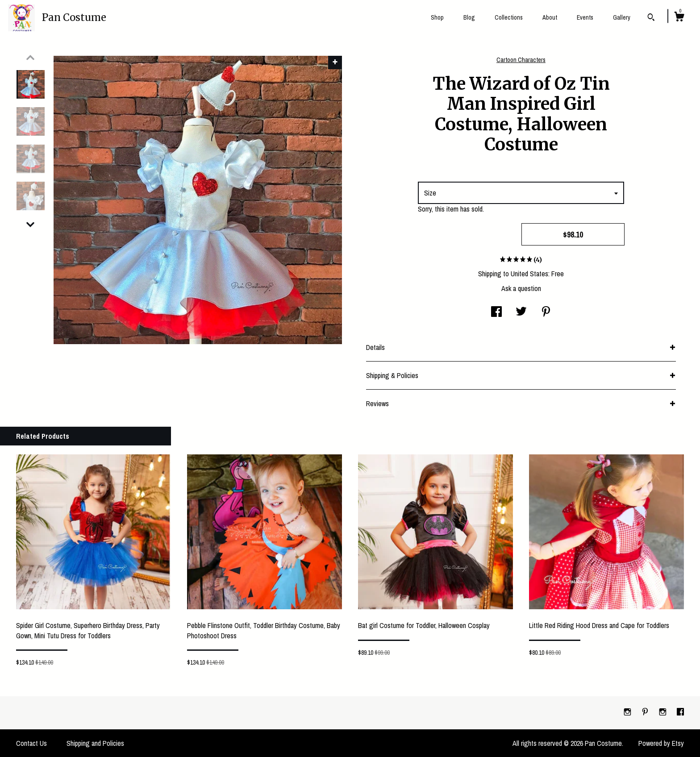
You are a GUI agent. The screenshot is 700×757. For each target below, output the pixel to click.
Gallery (622, 17)
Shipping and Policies (95, 743)
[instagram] (628, 712)
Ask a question (521, 288)
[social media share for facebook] (496, 312)
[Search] (651, 18)
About (550, 17)
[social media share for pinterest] (546, 312)
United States (529, 274)
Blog (469, 17)
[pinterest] (646, 712)
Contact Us (31, 743)
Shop (437, 17)
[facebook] (680, 712)
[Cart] (679, 18)
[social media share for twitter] (521, 312)
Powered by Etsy (661, 743)
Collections (509, 17)
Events (585, 17)
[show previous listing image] (30, 58)
